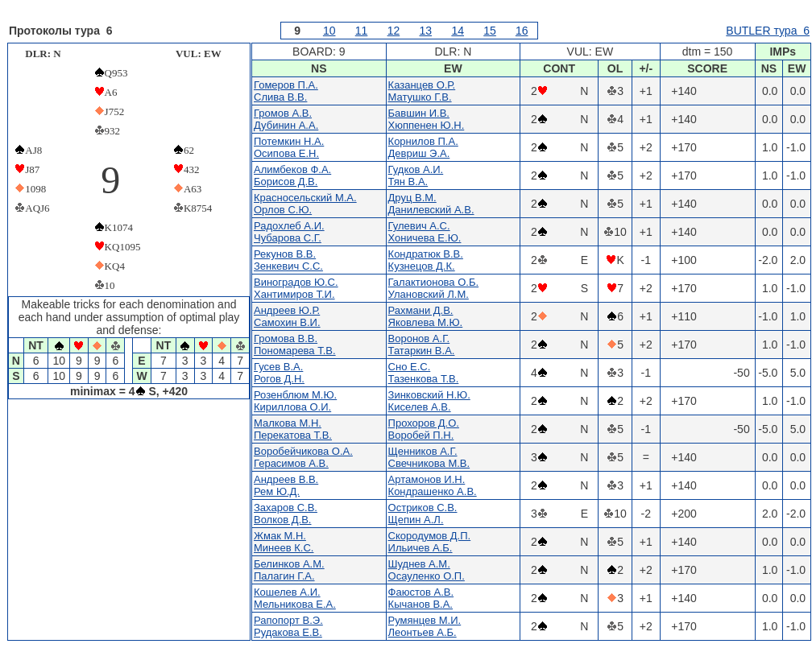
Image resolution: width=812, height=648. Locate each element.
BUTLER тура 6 (768, 31)
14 (458, 31)
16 (522, 31)
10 (329, 31)
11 (362, 31)
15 (490, 31)
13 (426, 31)
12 (394, 31)
